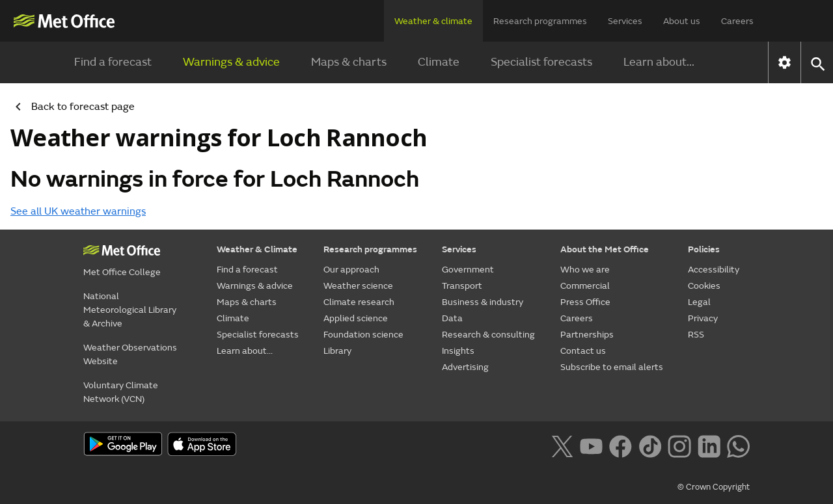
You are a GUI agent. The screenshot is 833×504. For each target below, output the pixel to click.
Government (468, 270)
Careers (737, 21)
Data (452, 318)
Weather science (358, 286)
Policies (704, 249)
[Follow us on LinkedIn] (709, 445)
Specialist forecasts (541, 62)
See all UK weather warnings (78, 211)
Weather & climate (433, 21)
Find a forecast (113, 62)
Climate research (359, 302)
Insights (458, 351)
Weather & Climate (257, 249)
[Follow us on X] (562, 445)
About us (682, 21)
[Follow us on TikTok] (650, 445)
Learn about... (659, 62)
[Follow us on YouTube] (591, 445)
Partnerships (587, 335)
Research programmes (540, 21)
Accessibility (714, 270)
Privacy (703, 318)
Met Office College (122, 272)
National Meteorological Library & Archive (130, 310)
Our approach (351, 270)
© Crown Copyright (714, 487)
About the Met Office (605, 249)
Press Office (585, 302)
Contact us (583, 351)
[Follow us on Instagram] (679, 445)
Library (337, 351)
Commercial (585, 286)
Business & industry (483, 302)
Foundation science (363, 335)
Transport (462, 286)
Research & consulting (488, 335)
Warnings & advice (231, 62)
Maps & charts (349, 62)
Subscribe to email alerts (612, 367)
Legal (699, 302)
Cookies (704, 286)
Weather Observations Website (130, 354)
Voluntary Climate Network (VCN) (121, 392)
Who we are (585, 270)
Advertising (465, 367)
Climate (439, 62)
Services (625, 21)
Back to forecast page (70, 107)
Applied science (356, 318)
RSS (696, 335)
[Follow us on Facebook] (621, 445)
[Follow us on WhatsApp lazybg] (738, 445)
